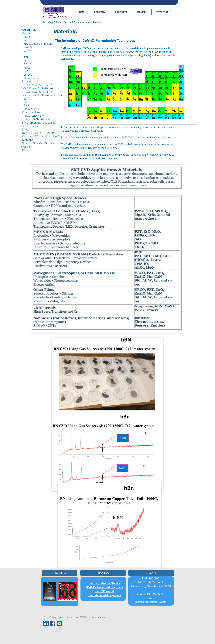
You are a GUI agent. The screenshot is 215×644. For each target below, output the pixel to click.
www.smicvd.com (99, 617)
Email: (151, 598)
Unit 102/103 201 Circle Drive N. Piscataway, (147, 582)
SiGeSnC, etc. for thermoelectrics (41, 95)
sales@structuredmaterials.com (103, 155)
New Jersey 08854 (159, 586)
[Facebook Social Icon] (53, 623)
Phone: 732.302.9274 (151, 594)
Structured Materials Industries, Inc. (64, 617)
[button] (100, 12)
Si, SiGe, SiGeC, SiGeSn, (37, 85)
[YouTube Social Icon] (59, 623)
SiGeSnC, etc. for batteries (37, 89)
